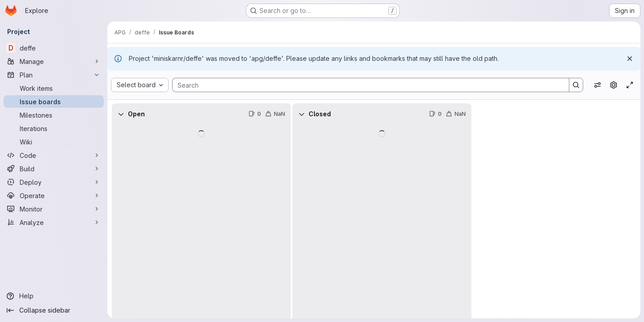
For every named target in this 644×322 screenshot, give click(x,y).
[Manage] (54, 61)
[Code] (54, 155)
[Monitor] (54, 209)
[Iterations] (54, 128)
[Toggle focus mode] (630, 85)
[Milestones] (54, 115)
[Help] (54, 296)
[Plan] (54, 75)
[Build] (54, 169)
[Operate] (54, 195)
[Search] (366, 85)
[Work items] (54, 88)
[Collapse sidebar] (54, 310)
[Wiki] (54, 142)
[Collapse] (121, 114)
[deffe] (54, 48)
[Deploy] (54, 182)
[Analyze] (54, 222)
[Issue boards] (54, 102)
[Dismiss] (630, 59)
